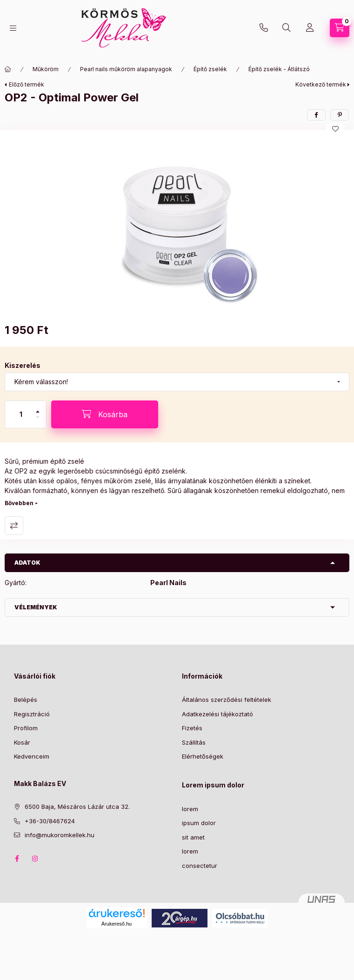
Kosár (22, 742)
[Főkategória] (8, 69)
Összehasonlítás (14, 526)
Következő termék (321, 84)
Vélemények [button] (36, 607)
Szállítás (194, 742)
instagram (35, 859)
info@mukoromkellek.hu (60, 835)
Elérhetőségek (203, 756)
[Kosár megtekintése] (340, 28)
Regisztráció (32, 714)
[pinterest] (340, 115)
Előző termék (27, 84)
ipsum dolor (199, 823)
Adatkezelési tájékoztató (217, 714)
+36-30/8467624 (264, 28)
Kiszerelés (23, 365)
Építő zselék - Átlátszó (279, 69)
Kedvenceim (32, 756)
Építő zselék (210, 69)
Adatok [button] (27, 563)
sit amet (193, 837)
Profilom (26, 728)
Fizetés (192, 728)
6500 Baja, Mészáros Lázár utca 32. (77, 807)
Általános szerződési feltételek (227, 700)
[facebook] (316, 115)
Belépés (26, 700)
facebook (17, 859)
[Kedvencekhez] (335, 129)
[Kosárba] (105, 414)
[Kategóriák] (13, 28)
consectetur (200, 866)
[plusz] (38, 408)
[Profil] (310, 28)
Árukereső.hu (117, 924)
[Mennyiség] (21, 414)
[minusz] (38, 421)
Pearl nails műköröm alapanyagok (126, 69)
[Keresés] (287, 28)
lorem (190, 809)
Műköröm (46, 69)
